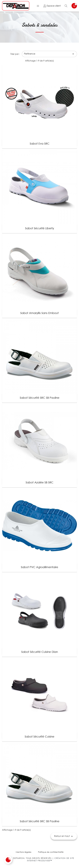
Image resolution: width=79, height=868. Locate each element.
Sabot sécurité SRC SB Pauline (40, 398)
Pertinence (49, 54)
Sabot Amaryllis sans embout (39, 313)
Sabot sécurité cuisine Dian (40, 652)
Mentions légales (23, 852)
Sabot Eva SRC (40, 144)
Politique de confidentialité (51, 852)
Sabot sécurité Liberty (40, 228)
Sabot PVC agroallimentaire (39, 567)
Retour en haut (64, 836)
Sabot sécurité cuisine (39, 736)
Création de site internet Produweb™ (51, 859)
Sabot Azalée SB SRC (39, 482)
